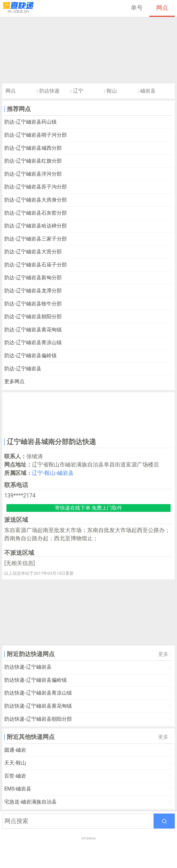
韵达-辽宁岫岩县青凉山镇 (33, 343)
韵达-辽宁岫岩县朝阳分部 (33, 317)
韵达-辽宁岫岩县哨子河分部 (35, 135)
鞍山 (112, 91)
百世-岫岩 (15, 776)
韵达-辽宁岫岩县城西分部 (33, 148)
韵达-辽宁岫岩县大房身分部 (35, 200)
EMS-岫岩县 (18, 789)
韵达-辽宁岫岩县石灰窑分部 (35, 213)
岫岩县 (148, 91)
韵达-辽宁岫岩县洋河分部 (33, 174)
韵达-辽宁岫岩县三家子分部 (35, 239)
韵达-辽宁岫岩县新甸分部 (33, 278)
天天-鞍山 (15, 763)
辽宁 (78, 91)
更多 (163, 654)
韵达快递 (49, 91)
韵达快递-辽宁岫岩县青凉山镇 (38, 693)
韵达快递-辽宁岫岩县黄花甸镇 (38, 706)
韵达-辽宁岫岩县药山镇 (30, 122)
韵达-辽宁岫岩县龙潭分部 (33, 291)
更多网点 (14, 382)
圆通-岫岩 (15, 750)
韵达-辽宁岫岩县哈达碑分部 (35, 226)
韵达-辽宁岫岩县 (23, 369)
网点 (162, 8)
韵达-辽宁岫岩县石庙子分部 (35, 265)
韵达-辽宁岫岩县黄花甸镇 (33, 330)
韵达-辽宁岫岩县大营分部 (33, 252)
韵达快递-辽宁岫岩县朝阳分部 (38, 719)
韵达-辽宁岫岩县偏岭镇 (30, 356)
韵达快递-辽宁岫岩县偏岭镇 (35, 680)
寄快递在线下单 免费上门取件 (89, 508)
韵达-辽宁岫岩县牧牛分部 (33, 304)
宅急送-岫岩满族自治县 (30, 802)
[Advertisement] (88, 50)
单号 (137, 8)
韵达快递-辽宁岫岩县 (28, 667)
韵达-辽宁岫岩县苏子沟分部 (35, 187)
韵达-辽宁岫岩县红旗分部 (33, 161)
